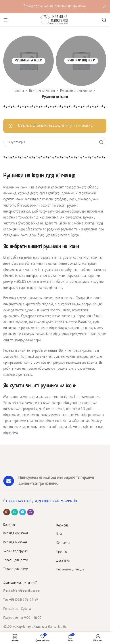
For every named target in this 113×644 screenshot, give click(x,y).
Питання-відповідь (70, 570)
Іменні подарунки (16, 551)
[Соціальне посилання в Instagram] (7, 512)
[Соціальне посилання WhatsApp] (15, 512)
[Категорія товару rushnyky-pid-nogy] (81, 61)
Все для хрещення (16, 533)
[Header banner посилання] (55, 7)
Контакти (63, 543)
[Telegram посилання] (23, 512)
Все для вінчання (42, 91)
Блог (59, 534)
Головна (18, 91)
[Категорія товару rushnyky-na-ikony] (29, 61)
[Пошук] (104, 20)
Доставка (63, 561)
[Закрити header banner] (104, 7)
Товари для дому (15, 569)
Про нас (62, 552)
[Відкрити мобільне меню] (6, 20)
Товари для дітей (16, 560)
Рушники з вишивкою (76, 91)
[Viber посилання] (31, 512)
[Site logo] (55, 20)
